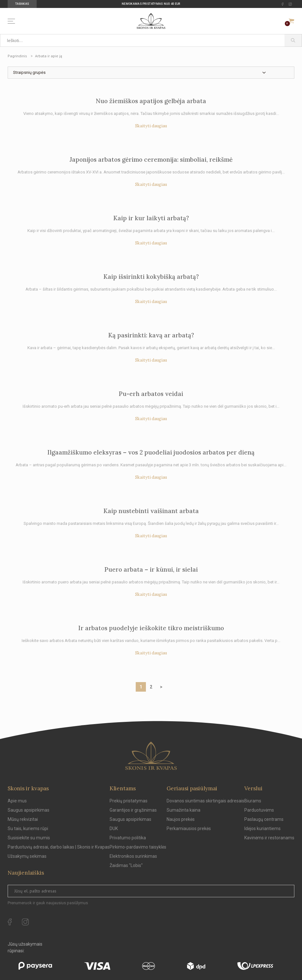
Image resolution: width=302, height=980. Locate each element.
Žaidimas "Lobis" (126, 865)
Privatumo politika (128, 838)
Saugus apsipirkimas (29, 810)
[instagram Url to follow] (290, 4)
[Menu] (13, 21)
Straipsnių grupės (29, 72)
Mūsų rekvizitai (23, 819)
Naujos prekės (181, 819)
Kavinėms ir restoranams (269, 838)
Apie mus (17, 801)
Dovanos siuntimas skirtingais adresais (205, 801)
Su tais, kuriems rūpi (28, 828)
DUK (114, 828)
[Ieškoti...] (142, 40)
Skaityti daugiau (151, 126)
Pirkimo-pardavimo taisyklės (138, 847)
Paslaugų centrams (264, 819)
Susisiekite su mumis (29, 838)
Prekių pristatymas (129, 801)
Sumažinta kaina (183, 810)
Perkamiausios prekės (189, 828)
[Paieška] (293, 40)
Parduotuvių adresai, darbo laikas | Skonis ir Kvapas (59, 847)
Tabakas (22, 4)
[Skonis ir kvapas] (151, 21)
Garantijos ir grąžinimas (133, 810)
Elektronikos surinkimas (133, 856)
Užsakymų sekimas (27, 856)
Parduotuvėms (259, 810)
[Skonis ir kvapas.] (151, 756)
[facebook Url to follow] (283, 4)
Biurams (253, 801)
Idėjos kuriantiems (262, 828)
